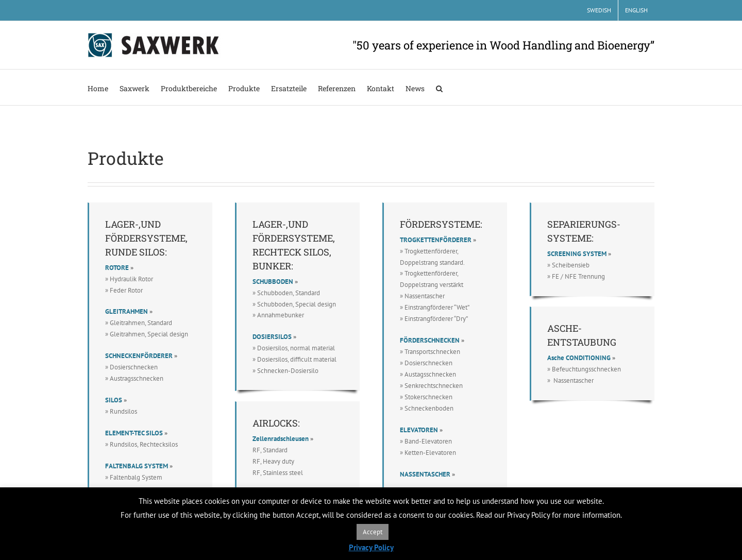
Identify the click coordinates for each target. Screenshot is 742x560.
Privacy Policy (371, 547)
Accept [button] (373, 532)
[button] (439, 87)
